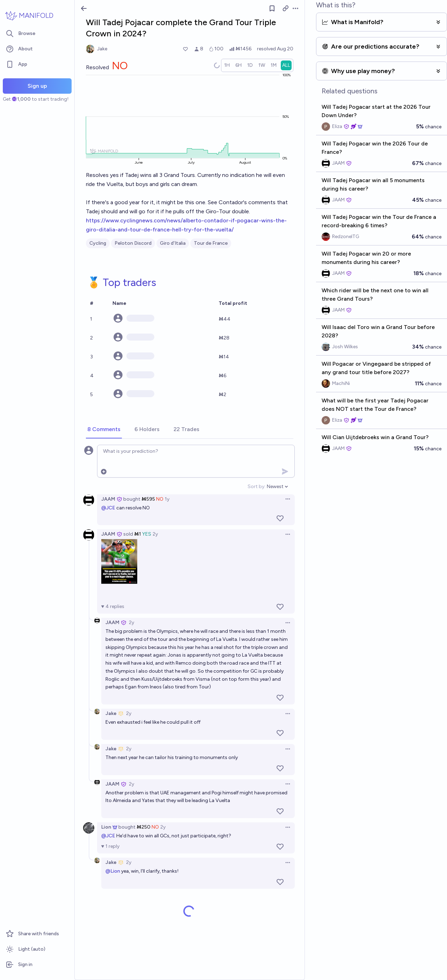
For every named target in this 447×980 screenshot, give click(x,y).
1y (167, 499)
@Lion (113, 871)
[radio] (227, 65)
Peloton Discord (133, 243)
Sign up (37, 86)
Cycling (98, 243)
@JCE (108, 508)
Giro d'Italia (173, 243)
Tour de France (211, 243)
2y (155, 534)
